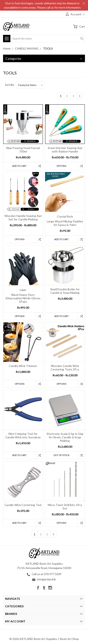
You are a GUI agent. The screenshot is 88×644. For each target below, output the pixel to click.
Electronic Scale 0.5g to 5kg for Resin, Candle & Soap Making (65, 437)
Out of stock (61, 455)
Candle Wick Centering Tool (23, 505)
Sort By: (10, 85)
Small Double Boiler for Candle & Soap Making (65, 291)
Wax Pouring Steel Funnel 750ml (23, 150)
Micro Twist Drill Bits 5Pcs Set (65, 507)
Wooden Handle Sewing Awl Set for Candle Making (23, 218)
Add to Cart (19, 166)
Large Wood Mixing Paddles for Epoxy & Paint (65, 223)
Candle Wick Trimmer (23, 366)
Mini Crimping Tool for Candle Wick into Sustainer (23, 435)
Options (61, 166)
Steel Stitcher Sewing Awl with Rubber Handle (65, 150)
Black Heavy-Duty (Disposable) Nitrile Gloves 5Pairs (23, 298)
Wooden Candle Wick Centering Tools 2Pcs (65, 368)
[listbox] (30, 85)
